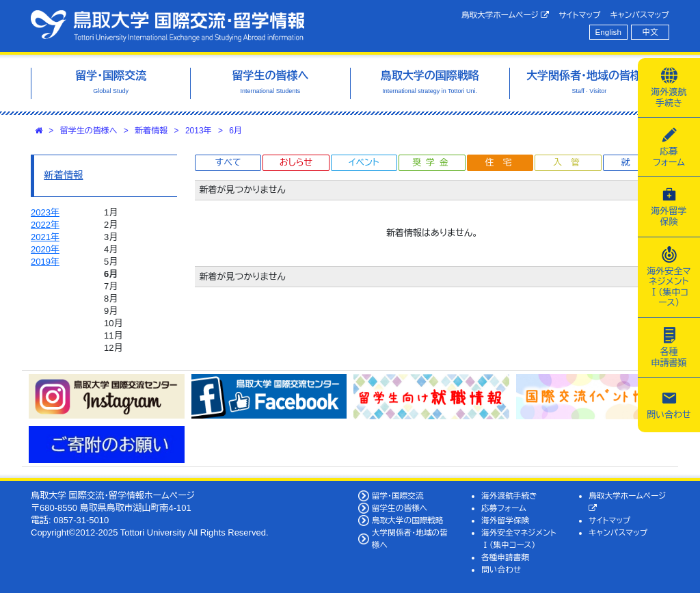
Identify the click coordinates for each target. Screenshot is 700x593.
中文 (650, 32)
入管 (571, 162)
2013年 (199, 131)
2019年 (45, 262)
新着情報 (151, 131)
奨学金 (432, 162)
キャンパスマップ (640, 15)
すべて (228, 162)
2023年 (45, 212)
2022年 (45, 225)
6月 (235, 131)
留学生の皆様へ (89, 131)
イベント (364, 162)
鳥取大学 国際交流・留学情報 (167, 26)
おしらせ (296, 162)
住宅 (502, 162)
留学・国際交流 (398, 496)
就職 (638, 162)
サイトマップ (579, 15)
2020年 (45, 249)
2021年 (45, 237)
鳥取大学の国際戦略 (408, 520)
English (608, 32)
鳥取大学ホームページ (506, 15)
